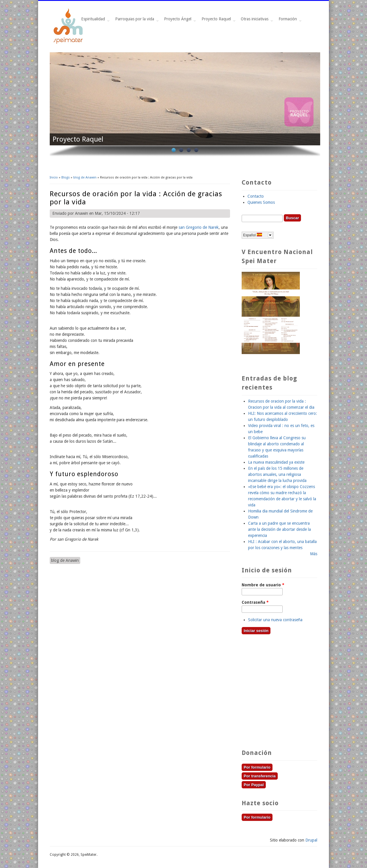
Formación (289, 20)
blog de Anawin (85, 177)
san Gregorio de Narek (199, 227)
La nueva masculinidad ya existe (276, 462)
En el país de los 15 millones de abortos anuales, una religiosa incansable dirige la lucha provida (277, 474)
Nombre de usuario (263, 585)
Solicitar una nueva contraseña (275, 620)
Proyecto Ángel (179, 20)
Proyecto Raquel (217, 20)
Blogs (66, 177)
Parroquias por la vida (136, 20)
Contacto (256, 196)
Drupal (311, 840)
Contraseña (255, 602)
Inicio (54, 177)
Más (314, 554)
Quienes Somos (261, 202)
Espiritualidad (94, 20)
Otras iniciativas (256, 20)
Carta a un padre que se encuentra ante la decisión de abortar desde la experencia (279, 529)
